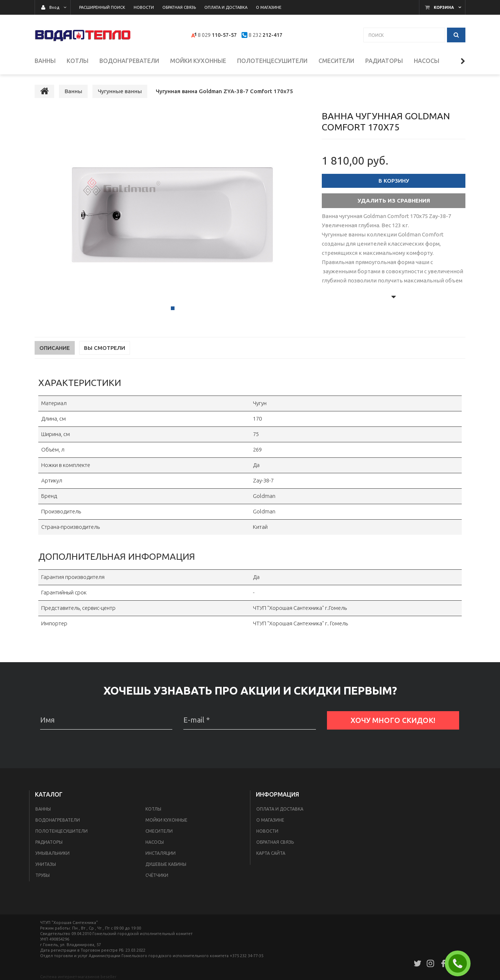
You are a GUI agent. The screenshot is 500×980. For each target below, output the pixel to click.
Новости (267, 832)
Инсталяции (161, 854)
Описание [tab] (55, 349)
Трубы (43, 876)
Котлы (153, 810)
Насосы (155, 843)
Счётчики (157, 876)
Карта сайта (271, 854)
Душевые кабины (166, 865)
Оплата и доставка (280, 810)
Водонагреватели (58, 821)
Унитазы (46, 865)
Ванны (43, 810)
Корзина (444, 7)
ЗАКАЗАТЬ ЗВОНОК (461, 963)
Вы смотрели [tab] (105, 349)
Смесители (159, 832)
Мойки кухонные (166, 821)
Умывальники (52, 854)
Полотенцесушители (61, 832)
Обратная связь (275, 843)
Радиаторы (49, 843)
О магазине (270, 821)
